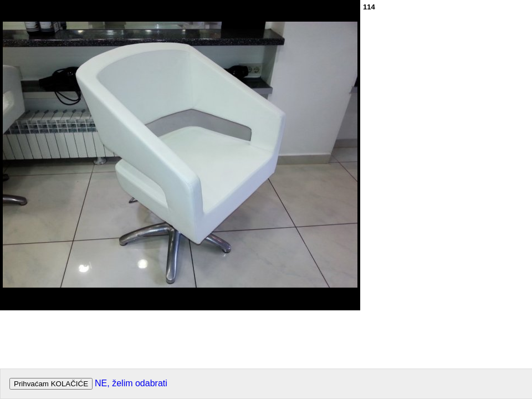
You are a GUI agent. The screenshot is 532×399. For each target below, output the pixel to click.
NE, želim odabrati (131, 383)
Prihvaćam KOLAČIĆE (51, 384)
